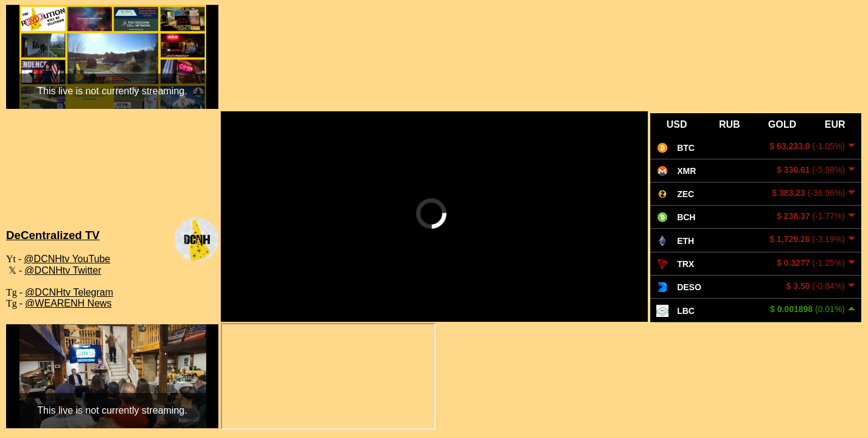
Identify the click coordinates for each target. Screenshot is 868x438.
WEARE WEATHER (112, 172)
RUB (730, 124)
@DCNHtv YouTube (67, 259)
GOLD (782, 124)
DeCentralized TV (53, 235)
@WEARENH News (68, 303)
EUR (835, 124)
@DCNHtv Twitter (63, 270)
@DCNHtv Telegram (69, 292)
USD (677, 124)
